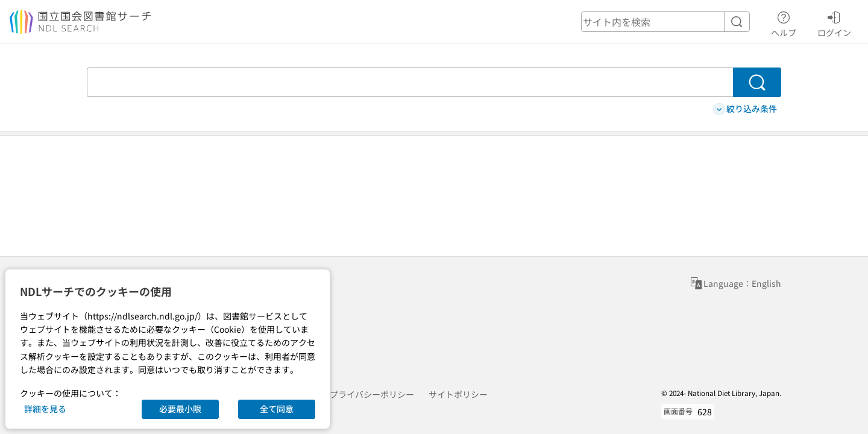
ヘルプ (784, 22)
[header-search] (665, 22)
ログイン (834, 22)
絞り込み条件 (745, 109)
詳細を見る (45, 409)
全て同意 (277, 409)
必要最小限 (180, 409)
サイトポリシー (458, 394)
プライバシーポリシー (372, 394)
